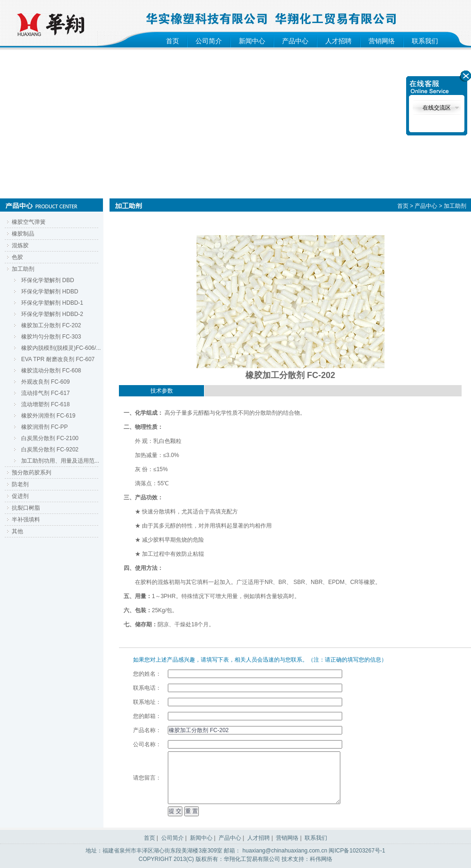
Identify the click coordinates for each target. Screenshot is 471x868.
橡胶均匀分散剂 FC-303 (51, 337)
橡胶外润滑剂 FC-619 (48, 416)
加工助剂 (23, 269)
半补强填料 (26, 520)
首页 (173, 41)
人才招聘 (338, 41)
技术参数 (162, 391)
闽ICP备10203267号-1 (357, 851)
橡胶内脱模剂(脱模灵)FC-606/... (61, 348)
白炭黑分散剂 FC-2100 (50, 438)
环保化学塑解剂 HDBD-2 (52, 314)
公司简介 (209, 41)
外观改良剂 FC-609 (45, 382)
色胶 (17, 257)
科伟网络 (321, 859)
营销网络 (382, 41)
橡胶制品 (23, 234)
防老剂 (20, 484)
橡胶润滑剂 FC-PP (44, 427)
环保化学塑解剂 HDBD (50, 292)
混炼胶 (20, 245)
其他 (17, 531)
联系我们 (425, 41)
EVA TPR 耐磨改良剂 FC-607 (58, 359)
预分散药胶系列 (31, 473)
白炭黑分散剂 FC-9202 (50, 450)
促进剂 (20, 496)
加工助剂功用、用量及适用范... (60, 461)
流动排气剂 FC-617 (45, 393)
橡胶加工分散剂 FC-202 (51, 325)
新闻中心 (252, 41)
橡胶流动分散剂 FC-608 (51, 371)
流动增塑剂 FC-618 (45, 404)
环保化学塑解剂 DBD (48, 280)
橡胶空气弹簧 (29, 222)
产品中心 (295, 41)
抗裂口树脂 (26, 508)
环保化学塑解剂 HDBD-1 (52, 303)
